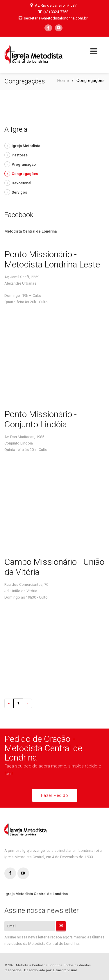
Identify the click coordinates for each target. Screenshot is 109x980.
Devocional (21, 183)
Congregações (25, 174)
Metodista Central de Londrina (31, 231)
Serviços (19, 192)
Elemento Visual (65, 970)
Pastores (20, 155)
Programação (24, 164)
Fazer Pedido (55, 795)
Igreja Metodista (26, 146)
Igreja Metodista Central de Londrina (36, 894)
